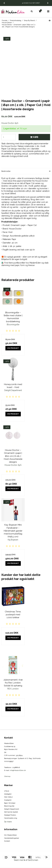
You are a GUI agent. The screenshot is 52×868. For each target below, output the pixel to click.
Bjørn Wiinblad (10, 803)
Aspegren (8, 800)
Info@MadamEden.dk (18, 770)
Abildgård (8, 794)
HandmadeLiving (11, 818)
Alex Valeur (8, 797)
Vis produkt (13, 348)
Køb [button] (34, 137)
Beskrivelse (6, 171)
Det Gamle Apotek (11, 812)
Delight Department (12, 809)
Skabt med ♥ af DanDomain (26, 860)
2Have (7, 791)
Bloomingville (9, 806)
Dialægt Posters (10, 815)
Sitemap (7, 776)
